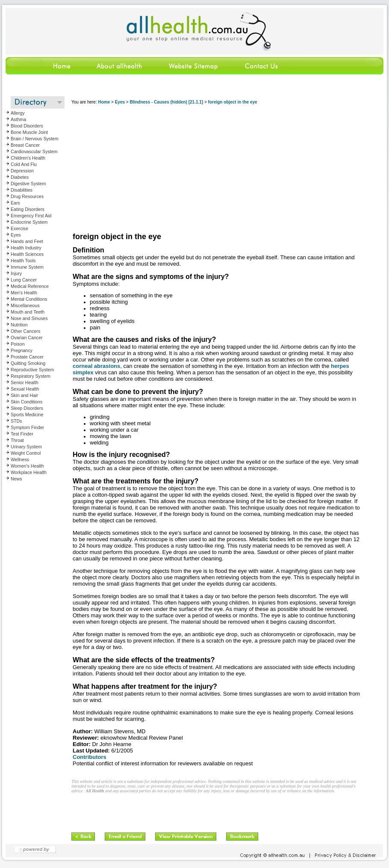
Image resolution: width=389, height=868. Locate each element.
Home (104, 102)
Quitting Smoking (28, 363)
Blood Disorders (27, 126)
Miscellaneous (25, 305)
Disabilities (22, 190)
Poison (18, 344)
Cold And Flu (24, 164)
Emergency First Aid (31, 216)
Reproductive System (32, 370)
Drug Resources (27, 196)
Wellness (20, 459)
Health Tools (23, 261)
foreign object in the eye (233, 102)
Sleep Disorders (27, 408)
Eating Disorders (28, 209)
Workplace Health (29, 472)
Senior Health (25, 382)
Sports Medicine (27, 415)
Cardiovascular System (34, 151)
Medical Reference (30, 286)
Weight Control (26, 453)
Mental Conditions (29, 299)
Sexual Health (25, 389)
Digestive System (28, 184)
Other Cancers (25, 331)
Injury (16, 273)
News (16, 479)
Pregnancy (22, 350)
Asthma (18, 119)
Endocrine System (29, 222)
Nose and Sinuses (29, 318)
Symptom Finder (27, 427)
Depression (22, 171)
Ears (15, 203)
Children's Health (28, 158)
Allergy (18, 113)
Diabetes (20, 177)
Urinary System (26, 447)
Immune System (27, 267)
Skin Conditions (27, 402)
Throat (17, 440)
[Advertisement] (217, 169)
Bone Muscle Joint (29, 132)
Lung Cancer (24, 280)
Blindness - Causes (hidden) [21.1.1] (166, 102)
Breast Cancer (25, 145)
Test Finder (22, 434)
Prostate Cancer (27, 357)
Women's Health (27, 466)
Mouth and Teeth (28, 312)
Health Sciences (27, 254)
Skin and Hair (24, 395)
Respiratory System (31, 376)
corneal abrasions (96, 366)
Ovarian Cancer (27, 338)
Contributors (90, 757)
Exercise (19, 228)
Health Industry (26, 248)
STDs (16, 421)
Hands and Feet (27, 241)
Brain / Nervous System (35, 139)
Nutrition (19, 325)
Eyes (16, 235)
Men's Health (24, 293)
